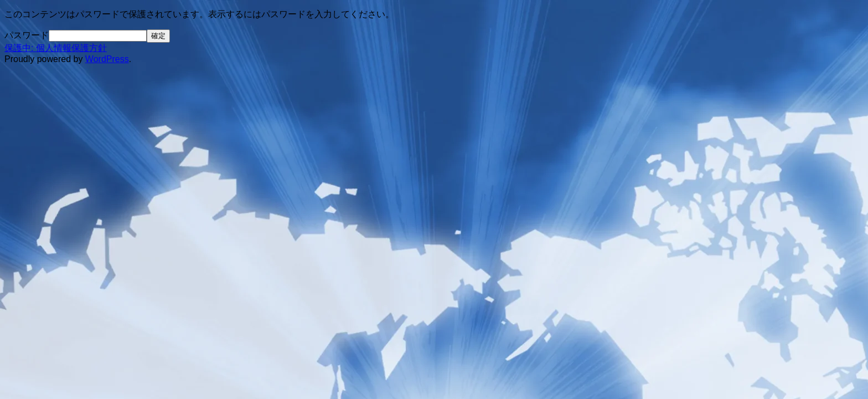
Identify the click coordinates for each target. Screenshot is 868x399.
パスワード (27, 35)
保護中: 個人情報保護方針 (56, 48)
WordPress (107, 59)
